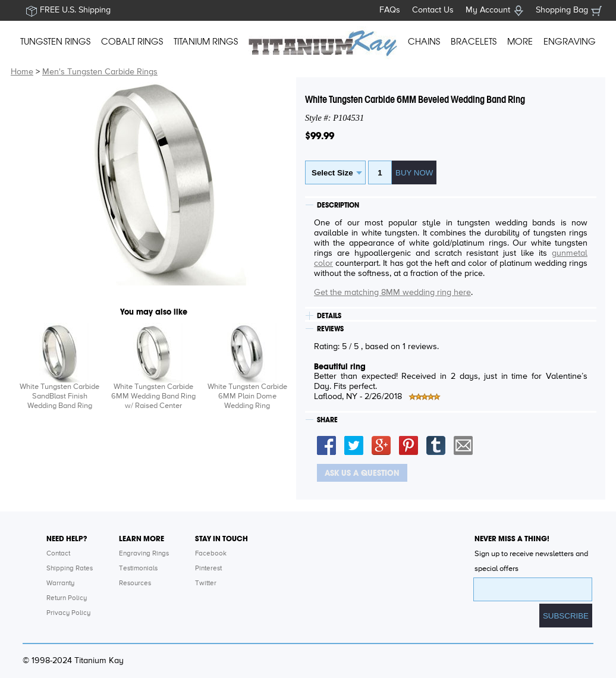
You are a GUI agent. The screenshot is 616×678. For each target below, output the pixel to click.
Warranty (60, 583)
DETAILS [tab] (329, 316)
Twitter (206, 583)
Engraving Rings (144, 554)
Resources (135, 583)
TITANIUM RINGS (206, 42)
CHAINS (424, 42)
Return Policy (67, 598)
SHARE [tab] (327, 420)
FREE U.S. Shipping (75, 10)
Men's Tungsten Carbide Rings (100, 72)
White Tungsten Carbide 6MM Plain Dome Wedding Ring (247, 396)
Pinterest (208, 569)
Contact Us (433, 10)
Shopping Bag (562, 10)
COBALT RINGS (132, 42)
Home (22, 72)
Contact (58, 554)
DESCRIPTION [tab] (338, 205)
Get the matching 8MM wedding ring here (392, 293)
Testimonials (138, 569)
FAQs (390, 10)
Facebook (211, 554)
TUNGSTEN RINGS (55, 42)
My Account (488, 10)
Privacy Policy (68, 613)
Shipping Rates (70, 569)
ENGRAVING (570, 42)
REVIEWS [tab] (330, 329)
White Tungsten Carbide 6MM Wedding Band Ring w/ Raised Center (153, 396)
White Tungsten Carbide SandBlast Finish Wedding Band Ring (59, 396)
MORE (520, 42)
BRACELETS (474, 42)
